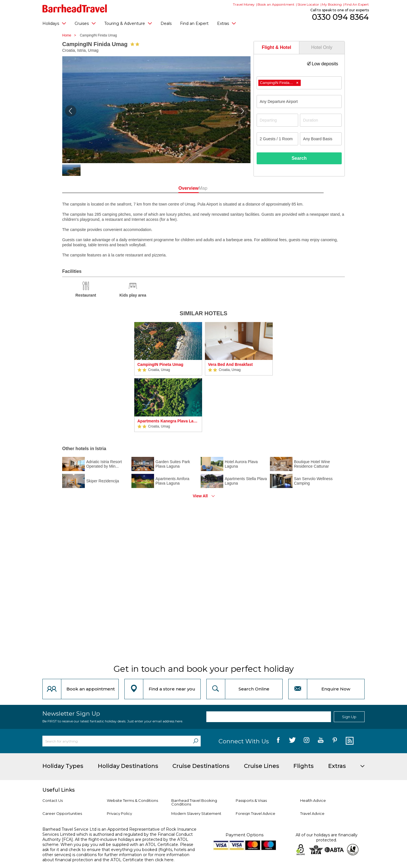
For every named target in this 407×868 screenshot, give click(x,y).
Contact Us (53, 800)
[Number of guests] (278, 139)
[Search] (196, 741)
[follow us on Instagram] (307, 741)
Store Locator (308, 4)
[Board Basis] (321, 139)
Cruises (85, 23)
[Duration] (321, 120)
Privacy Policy (119, 813)
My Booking (332, 4)
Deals (166, 23)
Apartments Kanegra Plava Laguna (168, 421)
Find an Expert (194, 23)
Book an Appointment (276, 4)
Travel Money (244, 4)
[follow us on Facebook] (278, 741)
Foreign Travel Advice (256, 813)
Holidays (54, 23)
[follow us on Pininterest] (335, 741)
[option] (168, 377)
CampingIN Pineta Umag (160, 364)
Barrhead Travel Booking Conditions (194, 802)
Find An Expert (357, 4)
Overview (178, 188)
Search (299, 158)
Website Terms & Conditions (132, 800)
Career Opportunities (62, 813)
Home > (71, 35)
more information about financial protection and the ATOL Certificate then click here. (116, 857)
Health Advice (313, 800)
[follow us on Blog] (349, 741)
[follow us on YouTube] (321, 741)
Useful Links (59, 790)
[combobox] (299, 83)
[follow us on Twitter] (292, 741)
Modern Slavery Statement (196, 813)
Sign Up (349, 717)
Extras (227, 23)
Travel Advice (312, 813)
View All (200, 496)
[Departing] (278, 120)
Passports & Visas (251, 800)
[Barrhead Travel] (75, 8)
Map (229, 188)
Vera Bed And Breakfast (230, 364)
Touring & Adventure (128, 23)
